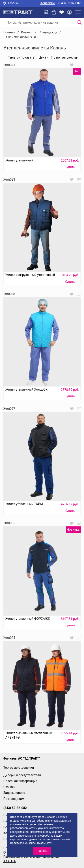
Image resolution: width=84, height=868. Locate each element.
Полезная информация (20, 781)
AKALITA (10, 861)
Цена (42, 57)
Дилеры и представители (22, 775)
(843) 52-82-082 (69, 3)
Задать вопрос (14, 793)
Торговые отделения (19, 768)
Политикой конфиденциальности (31, 843)
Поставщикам (14, 799)
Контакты (47, 3)
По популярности (64, 57)
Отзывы (9, 787)
